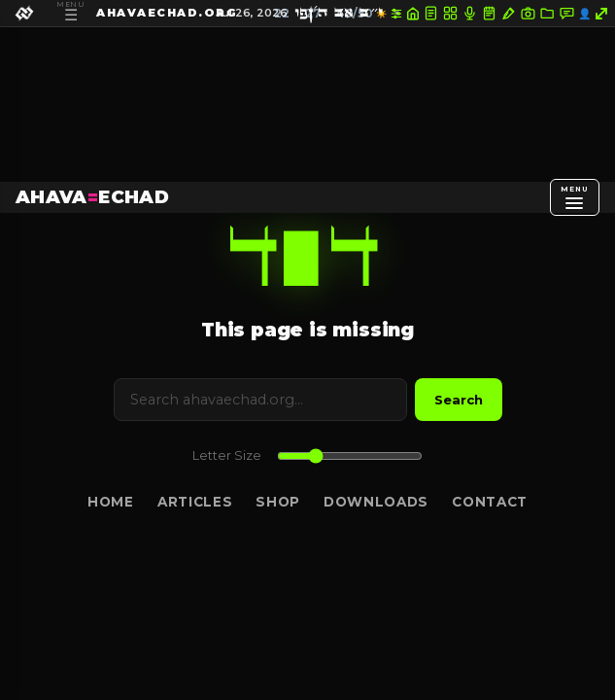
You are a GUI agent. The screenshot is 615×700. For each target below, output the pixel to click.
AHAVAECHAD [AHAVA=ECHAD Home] (92, 197)
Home (111, 502)
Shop (278, 502)
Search (459, 400)
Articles (195, 502)
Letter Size (227, 455)
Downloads (376, 502)
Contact (490, 502)
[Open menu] (575, 197)
